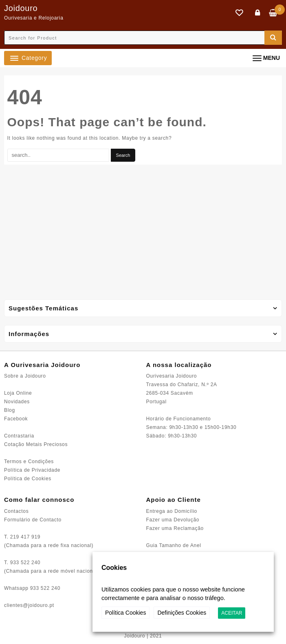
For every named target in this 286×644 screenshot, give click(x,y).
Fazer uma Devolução (173, 520)
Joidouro (21, 8)
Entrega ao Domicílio (172, 511)
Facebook (16, 419)
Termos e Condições (29, 462)
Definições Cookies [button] (182, 613)
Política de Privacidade (32, 470)
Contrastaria (19, 436)
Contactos (16, 511)
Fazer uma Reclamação (175, 528)
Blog (10, 410)
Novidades (17, 402)
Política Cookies (125, 613)
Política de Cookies (28, 479)
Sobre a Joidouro (25, 376)
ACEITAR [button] (232, 613)
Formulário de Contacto (33, 520)
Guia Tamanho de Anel (174, 545)
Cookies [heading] (114, 568)
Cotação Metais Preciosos (36, 444)
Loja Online (18, 393)
